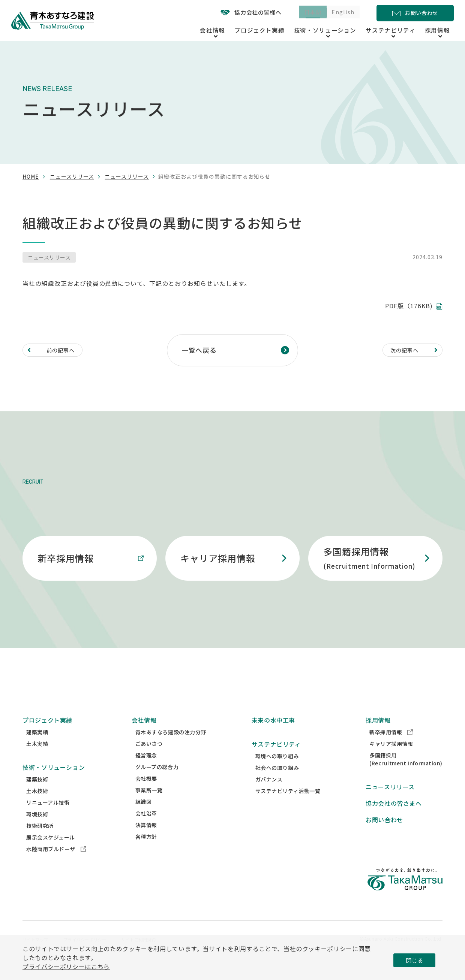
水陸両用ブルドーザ (56, 863)
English (341, 13)
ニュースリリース (72, 176)
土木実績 (37, 758)
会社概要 (146, 793)
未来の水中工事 (273, 734)
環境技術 (37, 828)
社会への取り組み (277, 782)
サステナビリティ (276, 758)
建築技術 (37, 793)
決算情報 (146, 839)
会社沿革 (146, 828)
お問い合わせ (384, 834)
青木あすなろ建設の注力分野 (171, 746)
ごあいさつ (149, 758)
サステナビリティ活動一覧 (288, 805)
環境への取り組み (277, 770)
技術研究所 (40, 840)
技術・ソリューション (54, 781)
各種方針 (146, 851)
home (31, 176)
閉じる (414, 960)
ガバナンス (269, 793)
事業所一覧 (149, 804)
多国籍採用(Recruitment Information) (406, 773)
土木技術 (37, 805)
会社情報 (144, 734)
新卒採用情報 (391, 746)
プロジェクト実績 (279, 29)
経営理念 (146, 769)
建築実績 (37, 746)
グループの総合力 (157, 781)
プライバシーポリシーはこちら (66, 967)
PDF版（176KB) (409, 306)
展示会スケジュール (51, 852)
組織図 (144, 816)
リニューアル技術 (48, 817)
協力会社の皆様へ (242, 12)
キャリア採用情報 (391, 758)
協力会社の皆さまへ (394, 817)
